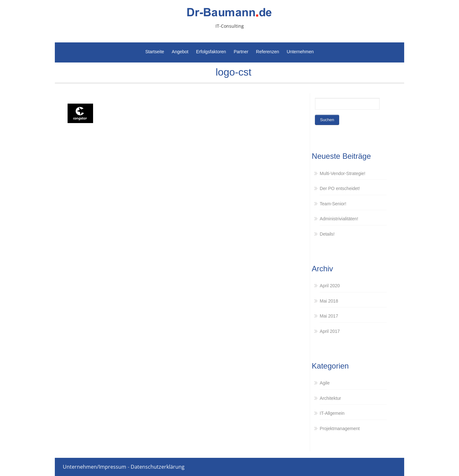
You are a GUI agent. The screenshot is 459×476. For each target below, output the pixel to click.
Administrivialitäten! (339, 219)
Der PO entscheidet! (340, 188)
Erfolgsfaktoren (211, 52)
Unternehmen (300, 52)
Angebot (180, 52)
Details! (327, 234)
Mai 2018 (329, 301)
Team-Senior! (333, 204)
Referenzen (267, 52)
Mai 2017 (329, 316)
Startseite (155, 52)
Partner (241, 52)
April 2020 (330, 286)
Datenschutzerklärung (158, 467)
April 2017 (330, 331)
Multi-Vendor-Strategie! (342, 173)
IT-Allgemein (332, 413)
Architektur (330, 398)
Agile (325, 383)
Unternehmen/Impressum (95, 467)
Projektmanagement (340, 428)
